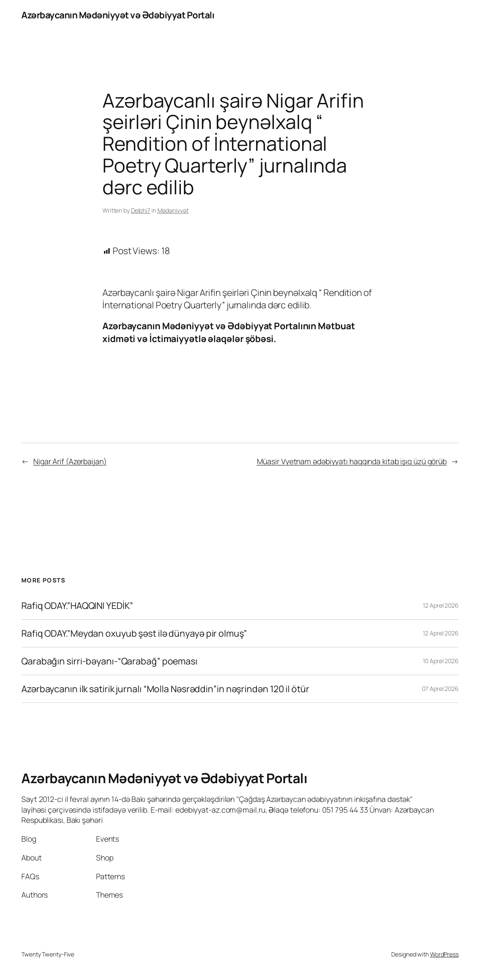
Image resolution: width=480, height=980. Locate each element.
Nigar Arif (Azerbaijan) (70, 461)
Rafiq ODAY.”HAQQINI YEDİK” (77, 606)
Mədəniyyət (173, 210)
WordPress (444, 954)
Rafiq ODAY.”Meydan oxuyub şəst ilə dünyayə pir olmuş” (134, 633)
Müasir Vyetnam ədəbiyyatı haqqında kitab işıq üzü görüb (352, 461)
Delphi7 (141, 210)
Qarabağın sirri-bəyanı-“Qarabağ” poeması (109, 661)
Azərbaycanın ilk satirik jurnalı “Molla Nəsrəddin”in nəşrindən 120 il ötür (165, 689)
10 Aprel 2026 (441, 661)
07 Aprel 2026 (440, 689)
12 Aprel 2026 (441, 605)
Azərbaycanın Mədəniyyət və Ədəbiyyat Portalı (118, 15)
